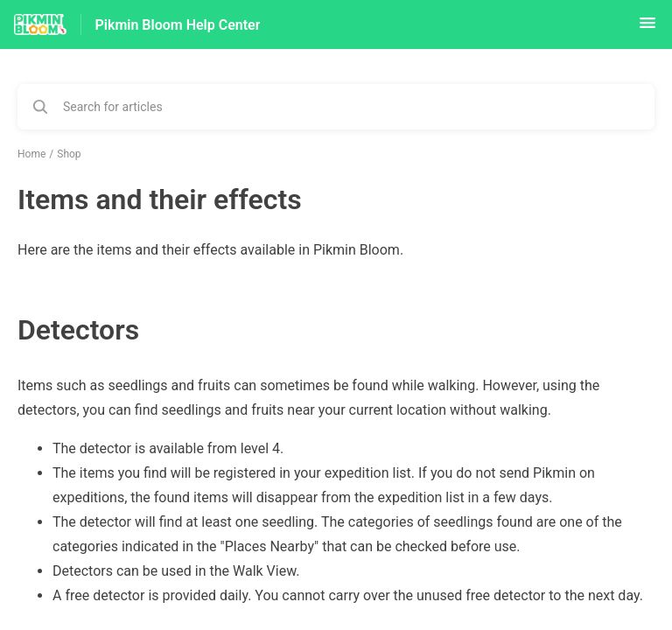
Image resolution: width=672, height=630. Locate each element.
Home (31, 154)
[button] (647, 28)
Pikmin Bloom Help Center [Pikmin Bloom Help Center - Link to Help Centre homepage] (178, 25)
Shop (69, 154)
